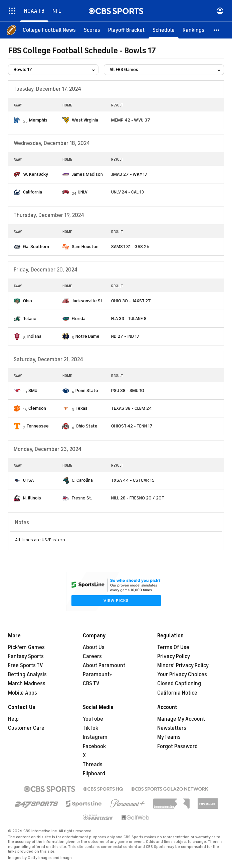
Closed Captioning (179, 684)
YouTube (93, 719)
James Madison (87, 174)
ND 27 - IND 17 (125, 336)
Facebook (94, 746)
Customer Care (26, 728)
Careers (92, 656)
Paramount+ (98, 675)
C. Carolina (82, 480)
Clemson (37, 408)
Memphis (38, 120)
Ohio (28, 301)
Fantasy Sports (26, 656)
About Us (94, 647)
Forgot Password (177, 746)
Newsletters (172, 728)
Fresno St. (82, 498)
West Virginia (85, 120)
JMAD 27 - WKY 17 (129, 174)
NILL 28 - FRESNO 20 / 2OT (138, 498)
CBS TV (91, 684)
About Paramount (104, 665)
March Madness (27, 684)
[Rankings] (193, 30)
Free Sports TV (26, 665)
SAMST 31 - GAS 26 (130, 247)
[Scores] (92, 30)
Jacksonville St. (88, 301)
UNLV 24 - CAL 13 (128, 192)
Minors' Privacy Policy (183, 665)
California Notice (177, 693)
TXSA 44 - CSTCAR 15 (133, 480)
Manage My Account (181, 719)
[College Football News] (49, 30)
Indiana (34, 336)
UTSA (28, 480)
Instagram (95, 737)
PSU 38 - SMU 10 (128, 390)
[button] (217, 30)
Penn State (87, 390)
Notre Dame (87, 336)
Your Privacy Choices (182, 675)
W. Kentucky (36, 174)
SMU (33, 390)
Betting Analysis (27, 675)
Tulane (30, 319)
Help (13, 719)
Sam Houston (85, 247)
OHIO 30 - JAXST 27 (131, 301)
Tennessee (38, 426)
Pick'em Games (26, 647)
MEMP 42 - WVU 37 (131, 120)
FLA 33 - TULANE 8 (129, 319)
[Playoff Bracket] (126, 30)
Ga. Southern (36, 247)
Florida (79, 319)
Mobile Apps (23, 693)
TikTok (90, 728)
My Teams (169, 737)
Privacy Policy (174, 656)
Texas (81, 408)
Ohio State (87, 426)
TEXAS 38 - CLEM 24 (132, 408)
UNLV (83, 192)
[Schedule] (164, 30)
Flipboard (94, 774)
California (33, 192)
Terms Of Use (173, 647)
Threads (93, 765)
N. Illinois (32, 498)
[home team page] (17, 120)
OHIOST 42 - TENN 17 (132, 426)
